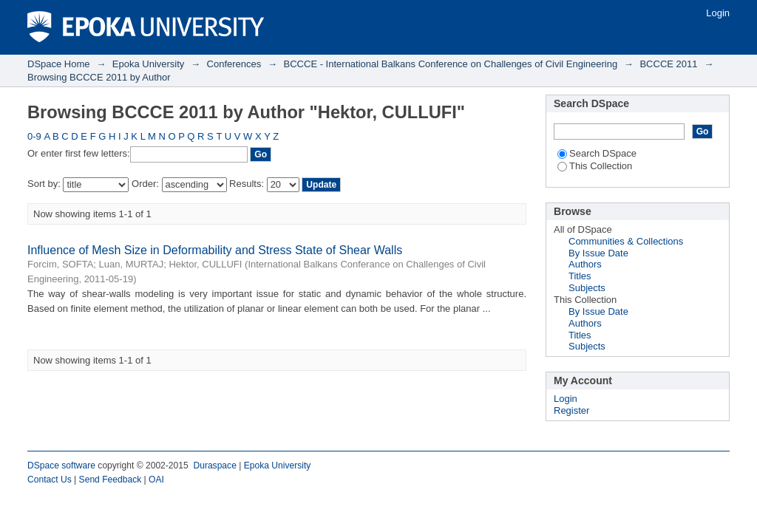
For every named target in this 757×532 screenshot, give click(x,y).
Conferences (234, 64)
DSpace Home (59, 64)
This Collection (595, 166)
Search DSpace (597, 153)
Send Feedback (111, 480)
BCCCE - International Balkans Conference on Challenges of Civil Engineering (451, 64)
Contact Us (50, 480)
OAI (156, 480)
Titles (580, 276)
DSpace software (61, 465)
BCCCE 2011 (668, 64)
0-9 (34, 136)
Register (571, 410)
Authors (585, 264)
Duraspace (214, 465)
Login (718, 13)
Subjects (587, 288)
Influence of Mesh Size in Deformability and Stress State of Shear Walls (215, 250)
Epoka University (149, 64)
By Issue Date (598, 253)
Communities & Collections (626, 241)
